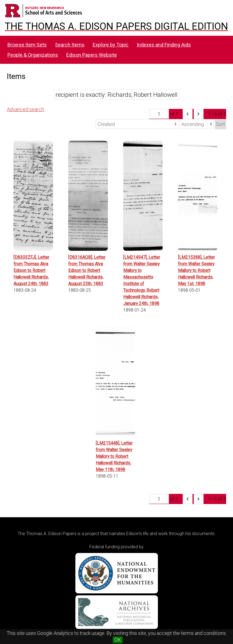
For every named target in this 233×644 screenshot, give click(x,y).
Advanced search (25, 109)
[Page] (159, 114)
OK (118, 640)
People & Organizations (33, 55)
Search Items (70, 45)
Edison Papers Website (92, 55)
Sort (220, 124)
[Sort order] (197, 124)
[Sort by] (137, 124)
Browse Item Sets (27, 45)
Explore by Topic (111, 45)
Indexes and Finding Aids (164, 45)
